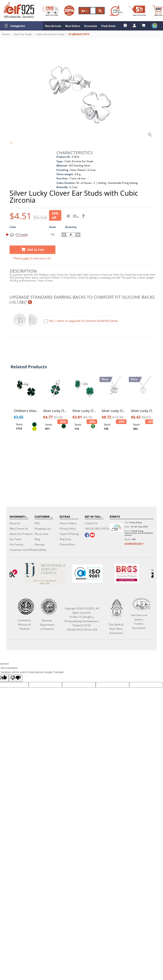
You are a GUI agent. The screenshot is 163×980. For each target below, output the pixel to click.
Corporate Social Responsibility (28, 550)
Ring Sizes (66, 539)
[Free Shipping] (50, 11)
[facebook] (87, 535)
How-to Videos (68, 523)
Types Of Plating (69, 534)
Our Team (15, 539)
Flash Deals (108, 26)
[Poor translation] (15, 678)
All (84, 11)
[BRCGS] (127, 573)
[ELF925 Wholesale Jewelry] (19, 10)
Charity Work (67, 544)
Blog (37, 539)
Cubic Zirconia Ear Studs (50, 34)
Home (6, 34)
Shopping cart (43, 529)
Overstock (91, 26)
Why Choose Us (19, 529)
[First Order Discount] (138, 11)
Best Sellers (73, 26)
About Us (15, 523)
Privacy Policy (68, 529)
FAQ (37, 523)
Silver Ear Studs (23, 34)
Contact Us (91, 523)
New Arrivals (53, 26)
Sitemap (39, 544)
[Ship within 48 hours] (116, 11)
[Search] (93, 11)
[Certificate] (45, 573)
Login (26, 258)
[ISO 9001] (87, 574)
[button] (21, 26)
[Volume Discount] (69, 11)
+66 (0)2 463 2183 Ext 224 (100, 529)
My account (41, 534)
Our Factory (16, 544)
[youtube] (92, 535)
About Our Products (21, 534)
